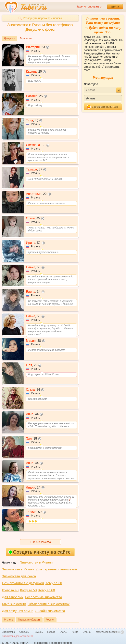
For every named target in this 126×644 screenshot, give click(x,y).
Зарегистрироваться (89, 7)
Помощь (38, 632)
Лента (75, 632)
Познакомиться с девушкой (23, 583)
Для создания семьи (18, 611)
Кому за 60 (47, 590)
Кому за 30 (54, 583)
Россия (50, 620)
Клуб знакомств (14, 604)
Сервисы (24, 632)
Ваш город (91, 84)
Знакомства (8, 632)
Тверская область (29, 620)
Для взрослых (13, 597)
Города (51, 632)
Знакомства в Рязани (36, 562)
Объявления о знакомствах (49, 604)
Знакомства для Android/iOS (17, 636)
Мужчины (26, 38)
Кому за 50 (28, 590)
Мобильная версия (107, 632)
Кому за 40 (10, 590)
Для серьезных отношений (57, 569)
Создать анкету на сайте (39, 552)
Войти (115, 7)
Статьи (63, 632)
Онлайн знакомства (50, 611)
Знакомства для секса (19, 576)
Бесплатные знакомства (44, 597)
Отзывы (87, 632)
